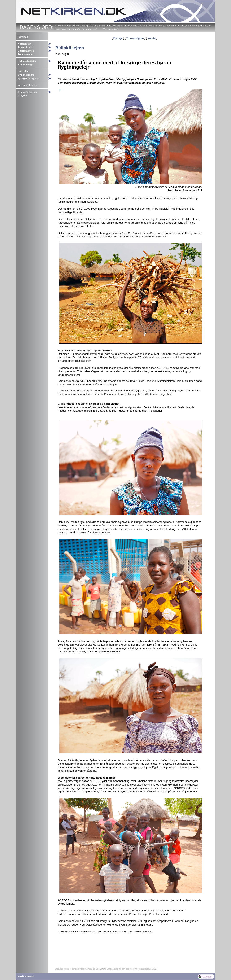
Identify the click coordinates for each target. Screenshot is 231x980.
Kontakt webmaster (26, 976)
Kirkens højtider (27, 61)
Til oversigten (135, 38)
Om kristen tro (26, 75)
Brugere (22, 95)
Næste (151, 38)
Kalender (23, 71)
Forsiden (23, 37)
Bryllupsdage (25, 65)
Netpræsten (25, 44)
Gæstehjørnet (26, 51)
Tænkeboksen (26, 54)
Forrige (118, 38)
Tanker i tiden (26, 47)
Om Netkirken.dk (27, 92)
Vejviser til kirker (27, 85)
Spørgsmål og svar (29, 78)
